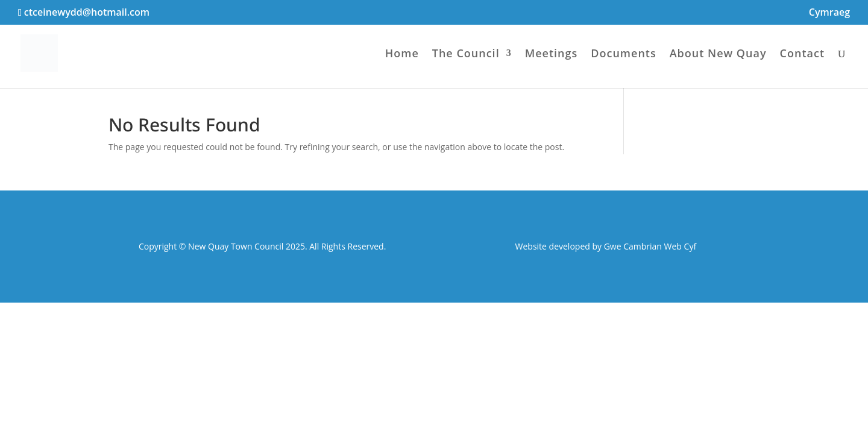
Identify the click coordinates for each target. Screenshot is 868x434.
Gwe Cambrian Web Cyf (650, 246)
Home (402, 55)
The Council (466, 55)
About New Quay (718, 55)
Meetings (552, 55)
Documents (623, 55)
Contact (802, 55)
